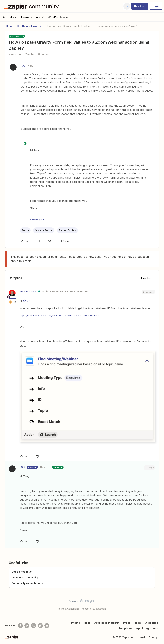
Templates (126, 628)
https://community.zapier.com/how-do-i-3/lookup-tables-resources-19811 (60, 315)
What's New (58, 17)
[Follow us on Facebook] (20, 626)
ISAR (24, 66)
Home (10, 26)
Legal (142, 637)
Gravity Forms (44, 230)
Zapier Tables (67, 230)
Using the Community (25, 578)
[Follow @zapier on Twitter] (40, 626)
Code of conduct (22, 572)
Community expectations (27, 583)
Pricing (76, 623)
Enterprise (151, 623)
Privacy (153, 637)
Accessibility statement (94, 609)
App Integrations (147, 628)
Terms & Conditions (68, 609)
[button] (140, 6)
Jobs (138, 623)
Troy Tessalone (29, 291)
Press (127, 623)
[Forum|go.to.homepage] (32, 6)
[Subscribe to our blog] (34, 626)
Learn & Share (33, 17)
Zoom (25, 230)
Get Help (10, 17)
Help (87, 623)
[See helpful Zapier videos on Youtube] (47, 626)
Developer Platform (107, 623)
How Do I (37, 26)
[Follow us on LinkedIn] (27, 626)
